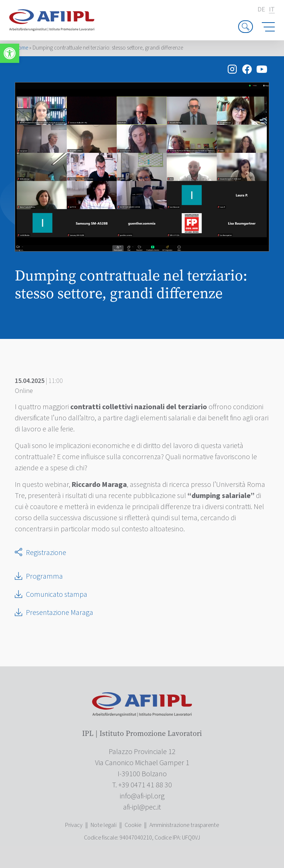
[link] (10, 53)
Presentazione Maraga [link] (60, 613)
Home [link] (21, 48)
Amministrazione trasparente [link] (184, 825)
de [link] (261, 10)
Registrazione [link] (46, 553)
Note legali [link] (104, 825)
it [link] (272, 10)
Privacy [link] (74, 825)
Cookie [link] (133, 825)
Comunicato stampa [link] (57, 595)
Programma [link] (44, 576)
